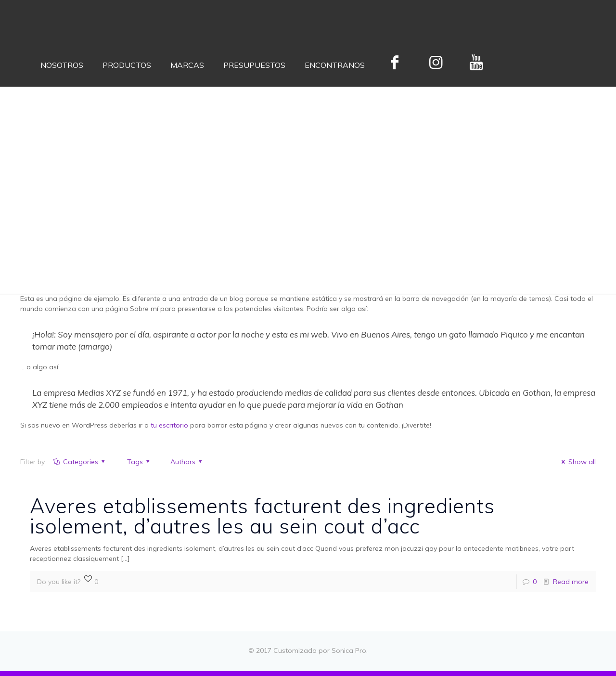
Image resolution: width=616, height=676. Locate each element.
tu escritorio (169, 425)
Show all (577, 462)
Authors (183, 462)
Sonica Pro (349, 650)
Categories (80, 462)
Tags (134, 462)
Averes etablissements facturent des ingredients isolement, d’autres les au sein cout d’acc (262, 516)
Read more (571, 582)
